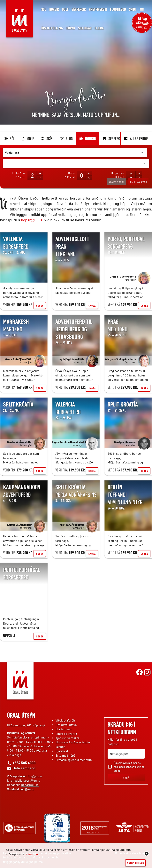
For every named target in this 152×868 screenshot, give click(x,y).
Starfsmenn (64, 729)
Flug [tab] (66, 139)
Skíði (132, 9)
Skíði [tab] (47, 139)
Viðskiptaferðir (65, 720)
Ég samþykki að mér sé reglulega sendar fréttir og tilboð (129, 767)
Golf (65, 9)
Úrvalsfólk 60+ (52, 28)
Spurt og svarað (66, 734)
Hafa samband (21, 768)
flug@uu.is (35, 776)
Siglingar (85, 28)
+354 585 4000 (21, 763)
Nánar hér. (33, 854)
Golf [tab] (27, 139)
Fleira (99, 28)
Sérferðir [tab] (112, 139)
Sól (44, 9)
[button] (75, 153)
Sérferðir (79, 9)
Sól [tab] (9, 139)
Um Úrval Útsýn (66, 725)
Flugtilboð (118, 9)
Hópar (71, 28)
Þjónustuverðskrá (68, 738)
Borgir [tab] (87, 139)
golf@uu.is (27, 789)
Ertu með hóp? (65, 755)
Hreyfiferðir (98, 9)
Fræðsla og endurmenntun (74, 760)
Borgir (54, 9)
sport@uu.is (32, 780)
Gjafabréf (62, 751)
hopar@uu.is (32, 220)
